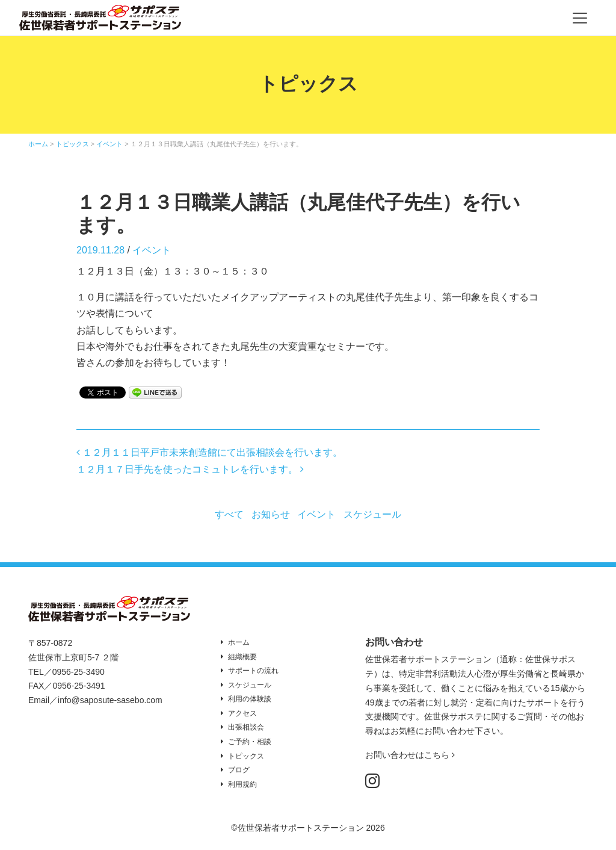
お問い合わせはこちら (410, 755)
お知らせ (271, 514)
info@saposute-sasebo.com (110, 700)
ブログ (239, 770)
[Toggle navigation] (580, 18)
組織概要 (242, 657)
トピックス (246, 756)
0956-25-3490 (79, 672)
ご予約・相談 (250, 742)
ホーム (239, 642)
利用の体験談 (250, 699)
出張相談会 (246, 727)
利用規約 (242, 784)
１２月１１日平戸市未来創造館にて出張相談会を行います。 (209, 452)
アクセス (242, 713)
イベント (152, 250)
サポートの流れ (253, 671)
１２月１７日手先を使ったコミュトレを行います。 (190, 469)
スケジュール (372, 514)
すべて (229, 514)
